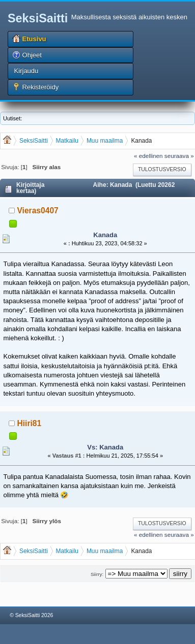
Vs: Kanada (105, 447)
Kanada (105, 235)
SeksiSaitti (38, 18)
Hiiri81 (30, 423)
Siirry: (97, 574)
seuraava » (179, 156)
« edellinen (148, 156)
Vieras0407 (38, 211)
